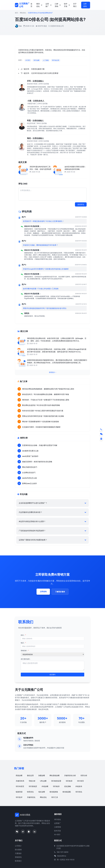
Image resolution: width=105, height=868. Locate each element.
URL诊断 (43, 781)
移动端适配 (67, 792)
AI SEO (28, 60)
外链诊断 (45, 786)
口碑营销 (58, 5)
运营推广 (48, 5)
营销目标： (25, 651)
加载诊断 (42, 775)
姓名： (23, 635)
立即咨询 (85, 5)
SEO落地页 (33, 786)
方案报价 (18, 853)
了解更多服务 (60, 592)
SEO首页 (80, 781)
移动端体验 (54, 792)
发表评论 (81, 204)
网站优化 (23, 13)
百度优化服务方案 (38, 69)
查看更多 (53, 372)
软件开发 (67, 5)
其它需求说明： (26, 659)
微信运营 (30, 775)
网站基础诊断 (55, 775)
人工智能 (46, 60)
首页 (31, 5)
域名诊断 (42, 792)
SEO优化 (39, 5)
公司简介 (18, 846)
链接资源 (19, 792)
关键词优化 (31, 797)
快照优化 (30, 792)
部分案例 (18, 850)
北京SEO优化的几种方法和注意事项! (45, 73)
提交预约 (52, 675)
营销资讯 (18, 857)
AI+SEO (57, 835)
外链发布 (79, 786)
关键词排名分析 (70, 775)
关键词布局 (20, 781)
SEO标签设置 (56, 781)
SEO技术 (19, 797)
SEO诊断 (36, 60)
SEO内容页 (20, 786)
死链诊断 (19, 775)
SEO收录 (69, 781)
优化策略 (68, 786)
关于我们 (75, 5)
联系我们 (18, 861)
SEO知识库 (56, 60)
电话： (23, 643)
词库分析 (84, 775)
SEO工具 (55, 797)
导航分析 (32, 781)
